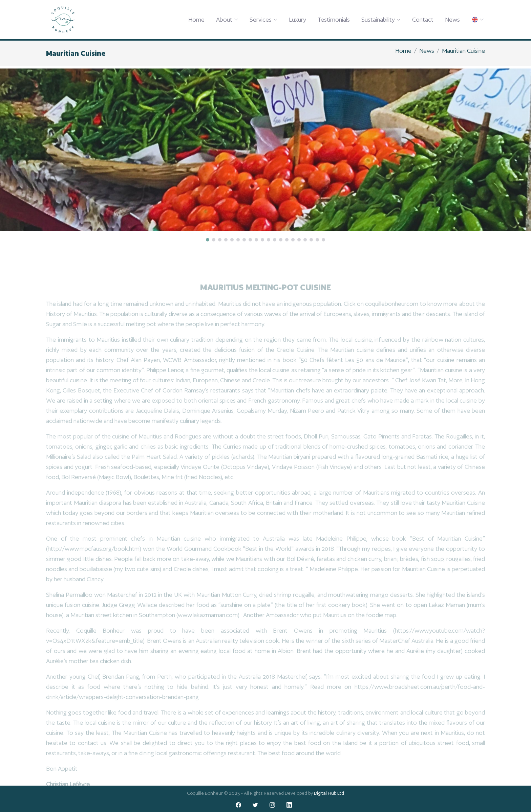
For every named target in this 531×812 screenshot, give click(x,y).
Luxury (298, 19)
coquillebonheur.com (392, 311)
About (227, 19)
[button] (208, 249)
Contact (423, 19)
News (452, 19)
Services (263, 19)
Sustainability (381, 19)
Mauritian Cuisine (463, 51)
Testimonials (334, 19)
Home (196, 19)
